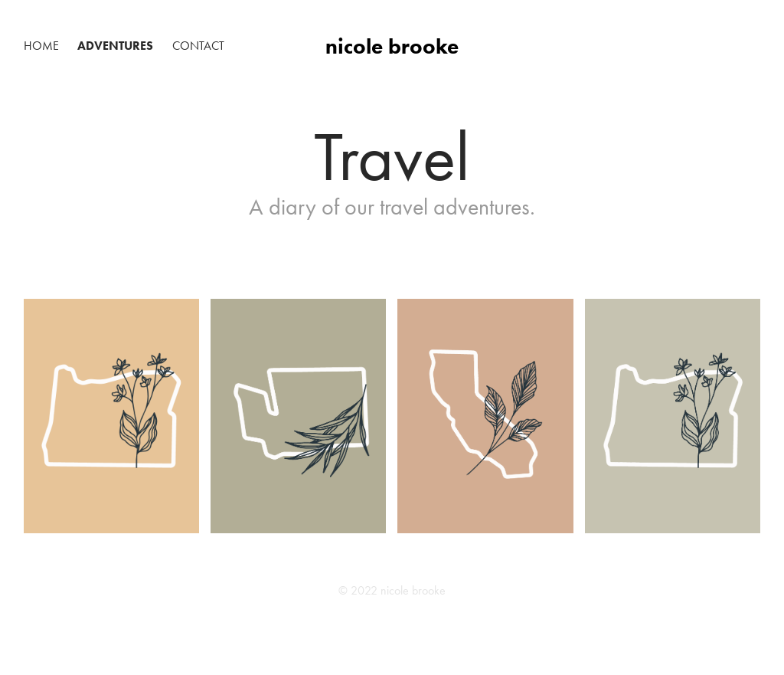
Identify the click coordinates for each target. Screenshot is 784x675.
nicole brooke (392, 46)
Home (41, 46)
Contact (198, 46)
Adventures (115, 46)
